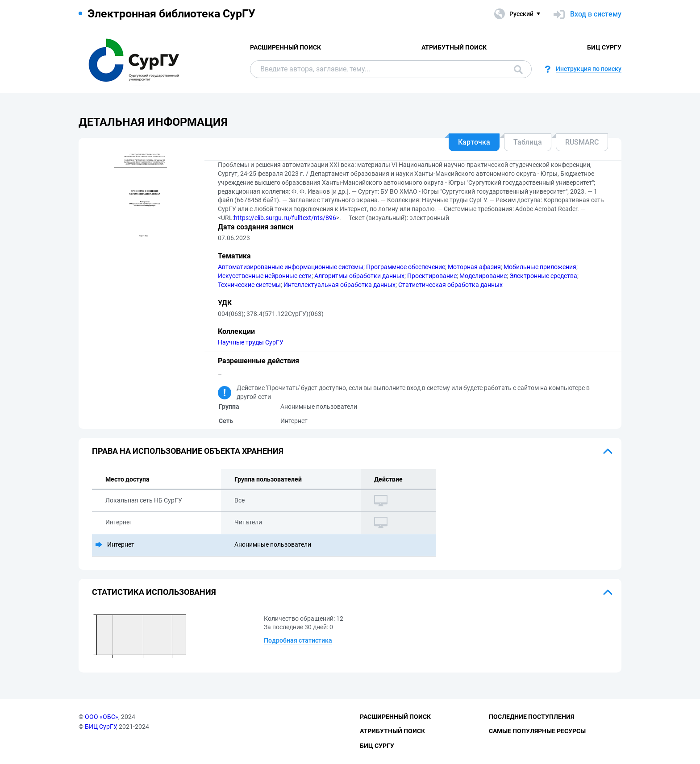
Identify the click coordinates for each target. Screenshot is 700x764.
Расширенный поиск (285, 47)
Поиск (518, 70)
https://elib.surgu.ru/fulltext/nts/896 (285, 218)
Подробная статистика (298, 640)
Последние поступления (531, 717)
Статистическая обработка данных (450, 285)
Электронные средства (543, 276)
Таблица (528, 142)
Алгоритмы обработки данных (359, 276)
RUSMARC (582, 142)
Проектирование (432, 276)
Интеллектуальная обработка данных (340, 285)
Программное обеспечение (406, 267)
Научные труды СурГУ (251, 342)
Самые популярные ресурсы (537, 731)
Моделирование (483, 276)
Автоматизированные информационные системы (291, 267)
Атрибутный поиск (454, 47)
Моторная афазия (474, 267)
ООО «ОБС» (102, 717)
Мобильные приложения (540, 267)
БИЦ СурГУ (604, 47)
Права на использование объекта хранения (188, 451)
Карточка (474, 142)
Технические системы (249, 285)
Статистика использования (154, 592)
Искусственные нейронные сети (265, 276)
